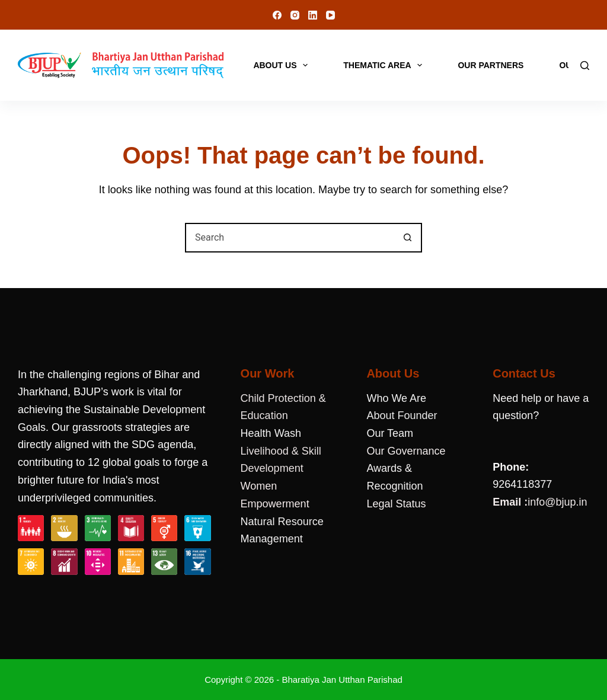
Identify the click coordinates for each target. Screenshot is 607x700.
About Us (283, 65)
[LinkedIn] (313, 15)
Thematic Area (385, 65)
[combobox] (290, 238)
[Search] (585, 65)
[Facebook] (277, 15)
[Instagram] (295, 15)
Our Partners (491, 65)
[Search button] (407, 238)
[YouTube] (330, 15)
